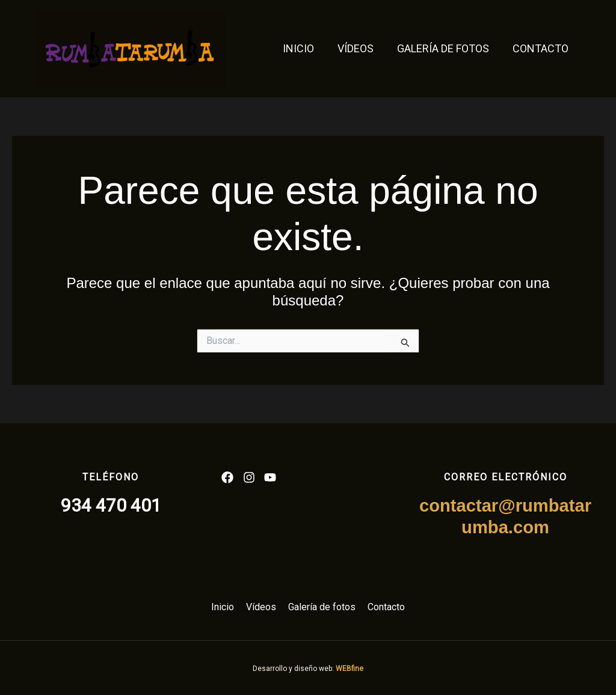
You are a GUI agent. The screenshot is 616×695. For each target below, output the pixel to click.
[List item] (227, 477)
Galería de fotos (445, 48)
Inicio (304, 48)
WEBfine (350, 669)
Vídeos (360, 48)
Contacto (541, 48)
